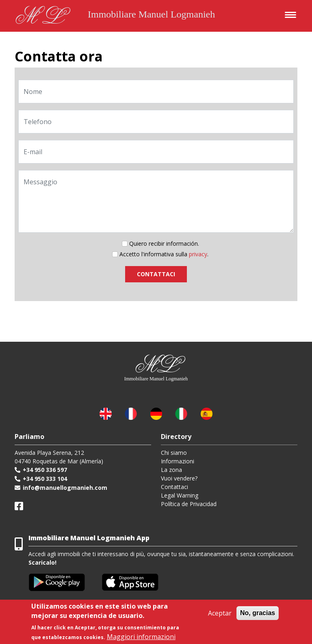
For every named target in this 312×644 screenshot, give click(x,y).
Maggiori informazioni (141, 637)
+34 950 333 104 (45, 479)
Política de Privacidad (189, 504)
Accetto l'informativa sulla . (164, 254)
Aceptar (220, 613)
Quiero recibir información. (164, 243)
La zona (171, 470)
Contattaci (174, 487)
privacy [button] (198, 254)
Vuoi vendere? (179, 478)
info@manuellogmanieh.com (65, 488)
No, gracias (258, 613)
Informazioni (178, 461)
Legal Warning (180, 495)
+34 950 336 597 (45, 470)
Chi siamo (174, 453)
